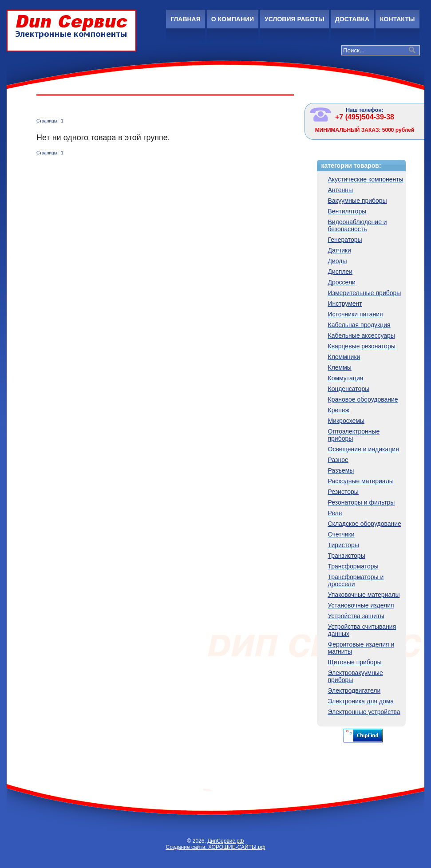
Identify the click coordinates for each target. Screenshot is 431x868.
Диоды (338, 261)
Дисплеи (340, 272)
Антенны (341, 190)
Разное (338, 460)
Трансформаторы (353, 566)
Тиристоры (344, 545)
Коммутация (346, 378)
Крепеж (339, 410)
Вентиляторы (347, 211)
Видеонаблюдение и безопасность (358, 225)
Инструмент (345, 304)
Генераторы (345, 240)
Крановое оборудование (363, 399)
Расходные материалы (361, 481)
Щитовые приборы (355, 662)
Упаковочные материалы (364, 595)
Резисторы (343, 492)
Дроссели (342, 282)
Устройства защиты (356, 616)
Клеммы (340, 367)
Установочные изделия (361, 605)
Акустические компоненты (366, 179)
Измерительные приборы (365, 293)
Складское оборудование (365, 524)
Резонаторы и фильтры (362, 502)
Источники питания (356, 314)
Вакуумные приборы (358, 201)
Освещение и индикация (364, 449)
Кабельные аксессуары (362, 335)
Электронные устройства (364, 712)
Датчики (340, 250)
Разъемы (341, 470)
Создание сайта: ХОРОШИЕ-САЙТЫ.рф (215, 847)
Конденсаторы (349, 389)
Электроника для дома (361, 701)
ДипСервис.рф (225, 841)
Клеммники (344, 357)
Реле (335, 513)
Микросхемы (346, 421)
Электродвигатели (354, 690)
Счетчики (341, 534)
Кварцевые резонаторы (362, 346)
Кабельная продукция (359, 325)
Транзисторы (347, 556)
